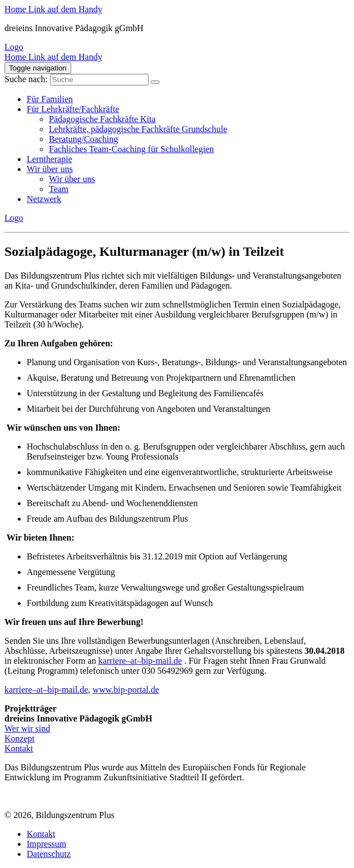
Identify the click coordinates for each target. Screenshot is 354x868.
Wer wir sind (27, 728)
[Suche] (155, 82)
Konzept (19, 738)
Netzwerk (44, 199)
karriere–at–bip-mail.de (140, 661)
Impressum (46, 844)
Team (59, 189)
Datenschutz (49, 854)
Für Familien (50, 99)
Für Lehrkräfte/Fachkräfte (73, 109)
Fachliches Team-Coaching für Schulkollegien (131, 149)
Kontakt (19, 748)
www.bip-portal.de (126, 690)
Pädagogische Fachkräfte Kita (102, 119)
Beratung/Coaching (83, 139)
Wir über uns (50, 169)
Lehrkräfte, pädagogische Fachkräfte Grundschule (138, 129)
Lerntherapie (49, 159)
